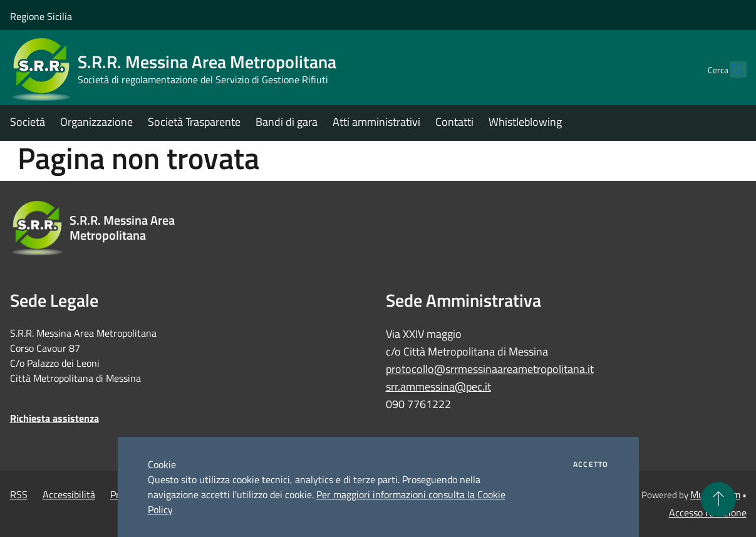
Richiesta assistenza (54, 418)
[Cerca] (732, 69)
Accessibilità (69, 494)
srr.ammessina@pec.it (438, 386)
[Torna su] (718, 499)
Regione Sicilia (41, 16)
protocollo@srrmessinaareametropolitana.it (490, 369)
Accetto (591, 464)
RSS (19, 494)
